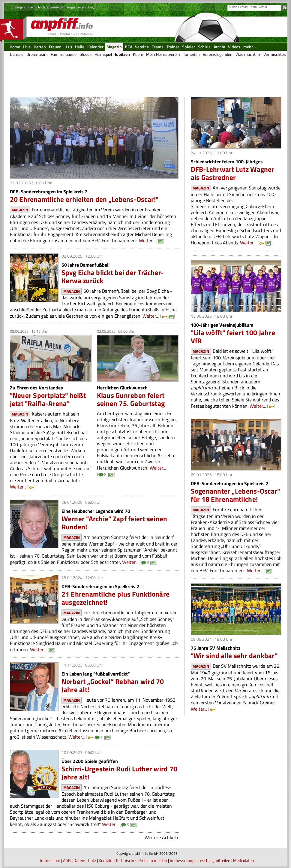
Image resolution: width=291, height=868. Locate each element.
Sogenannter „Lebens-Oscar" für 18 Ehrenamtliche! (235, 495)
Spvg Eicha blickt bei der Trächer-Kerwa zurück (113, 277)
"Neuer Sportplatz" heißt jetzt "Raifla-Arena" (48, 399)
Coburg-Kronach (23, 7)
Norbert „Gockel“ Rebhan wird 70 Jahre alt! (113, 685)
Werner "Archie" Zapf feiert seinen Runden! (114, 523)
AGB (67, 860)
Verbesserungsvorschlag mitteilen (200, 860)
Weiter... (147, 240)
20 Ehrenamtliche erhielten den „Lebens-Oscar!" (84, 199)
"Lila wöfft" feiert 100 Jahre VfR (233, 337)
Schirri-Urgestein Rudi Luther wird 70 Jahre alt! (120, 773)
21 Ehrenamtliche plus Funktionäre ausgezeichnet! (116, 598)
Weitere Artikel (160, 837)
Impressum (50, 860)
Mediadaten (244, 860)
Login (92, 7)
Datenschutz (85, 860)
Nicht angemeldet (51, 7)
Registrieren (76, 7)
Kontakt (106, 860)
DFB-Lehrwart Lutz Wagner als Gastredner (233, 173)
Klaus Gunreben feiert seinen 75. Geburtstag (131, 399)
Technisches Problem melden (141, 860)
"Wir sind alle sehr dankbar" (234, 656)
